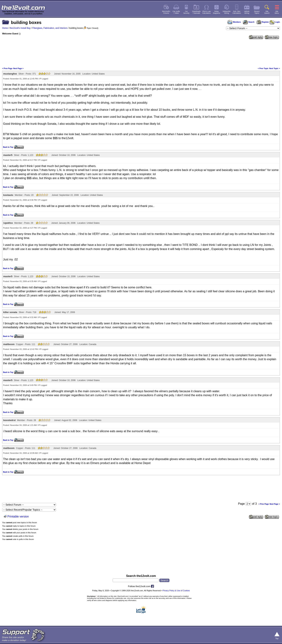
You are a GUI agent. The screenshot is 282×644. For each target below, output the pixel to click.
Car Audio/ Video (176, 12)
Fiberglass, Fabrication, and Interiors (50, 28)
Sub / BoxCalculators (237, 12)
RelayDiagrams (217, 12)
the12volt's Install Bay (20, 28)
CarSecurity (186, 12)
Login (275, 22)
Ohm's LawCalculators (207, 12)
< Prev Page (7, 68)
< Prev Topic (263, 68)
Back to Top (8, 147)
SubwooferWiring (227, 12)
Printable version (18, 516)
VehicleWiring (247, 12)
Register (263, 22)
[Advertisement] (141, 53)
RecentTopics (257, 12)
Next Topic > (275, 68)
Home (5, 28)
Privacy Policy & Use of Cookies (176, 591)
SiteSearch (267, 12)
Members (234, 22)
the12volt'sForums (166, 12)
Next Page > (18, 68)
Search (249, 22)
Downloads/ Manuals (196, 12)
